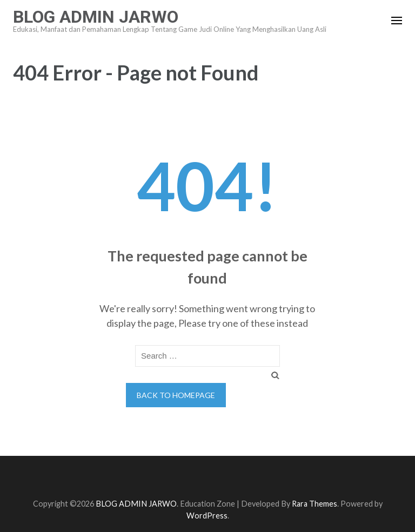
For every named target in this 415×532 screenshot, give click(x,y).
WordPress (207, 516)
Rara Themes (314, 504)
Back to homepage (176, 395)
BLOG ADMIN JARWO (96, 17)
